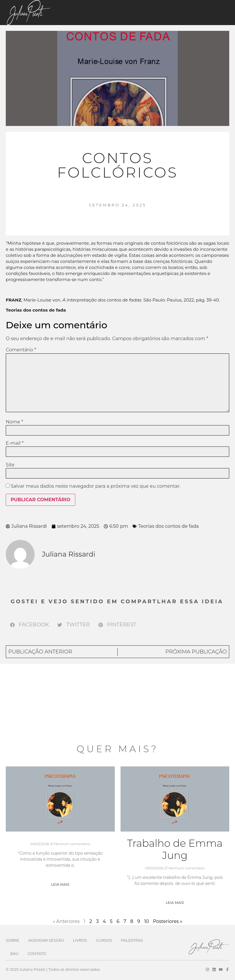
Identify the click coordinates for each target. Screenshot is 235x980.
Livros (80, 940)
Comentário (21, 350)
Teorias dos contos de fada (169, 526)
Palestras (132, 940)
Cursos (104, 940)
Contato (37, 953)
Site (10, 465)
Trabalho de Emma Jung (175, 849)
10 (146, 921)
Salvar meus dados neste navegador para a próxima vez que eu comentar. (96, 486)
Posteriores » (167, 921)
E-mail (15, 443)
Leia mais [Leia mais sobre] (60, 884)
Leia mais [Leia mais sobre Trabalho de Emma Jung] (175, 903)
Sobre (13, 940)
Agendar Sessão (46, 940)
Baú (15, 953)
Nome (14, 422)
